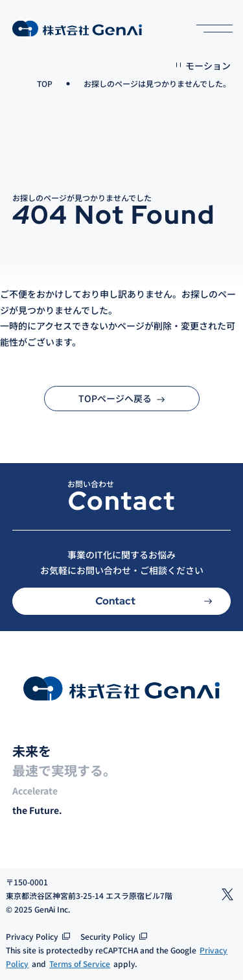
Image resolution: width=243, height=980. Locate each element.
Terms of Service (80, 963)
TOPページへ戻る (121, 398)
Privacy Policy (32, 936)
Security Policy (108, 936)
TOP (45, 83)
